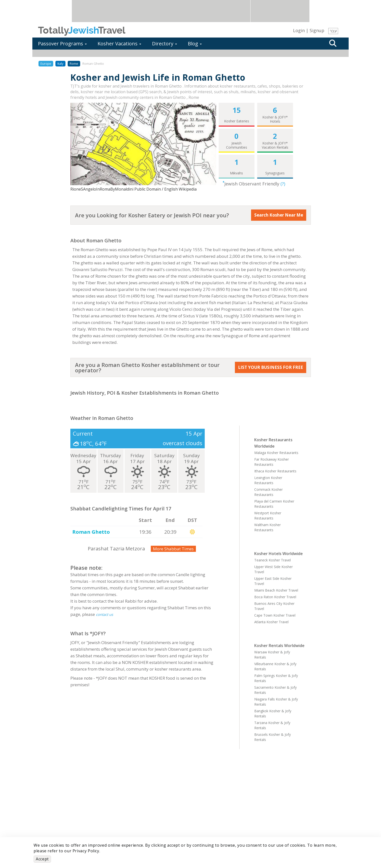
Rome (74, 64)
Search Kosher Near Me (279, 215)
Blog (195, 44)
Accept (42, 859)
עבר (333, 31)
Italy (60, 64)
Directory (165, 44)
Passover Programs (62, 44)
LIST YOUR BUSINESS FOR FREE (271, 367)
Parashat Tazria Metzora (116, 549)
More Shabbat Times (173, 549)
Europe (46, 64)
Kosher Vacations (119, 44)
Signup (317, 30)
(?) (283, 184)
